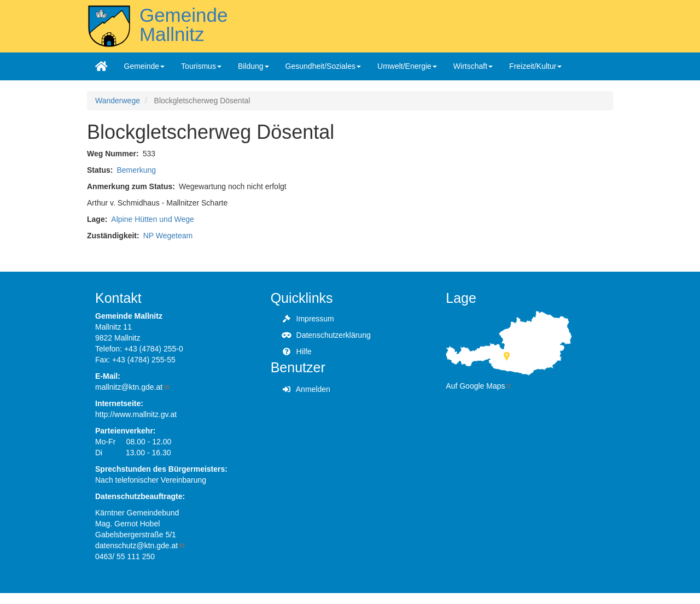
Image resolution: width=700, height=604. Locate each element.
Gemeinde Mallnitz (183, 25)
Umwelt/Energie (407, 66)
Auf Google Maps (479, 386)
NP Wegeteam (168, 236)
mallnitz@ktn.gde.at (133, 387)
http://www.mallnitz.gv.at (136, 414)
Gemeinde (145, 66)
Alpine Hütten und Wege (153, 219)
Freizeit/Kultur (535, 66)
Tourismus (201, 66)
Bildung (253, 66)
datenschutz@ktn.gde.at (140, 546)
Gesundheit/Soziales (323, 66)
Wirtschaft (473, 66)
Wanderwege (118, 101)
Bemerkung (136, 170)
